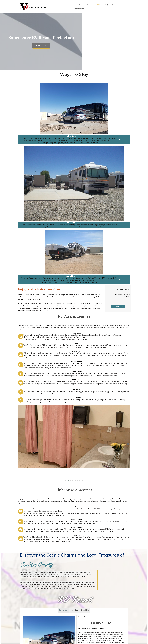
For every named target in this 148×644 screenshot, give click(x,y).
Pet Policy (127, 152)
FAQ (87, 7)
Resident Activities (105, 7)
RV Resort (80, 7)
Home (55, 7)
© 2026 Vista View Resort (74, 640)
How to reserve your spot (122, 150)
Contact (94, 7)
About (62, 7)
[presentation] (20, 289)
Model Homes (70, 7)
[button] (66, 326)
